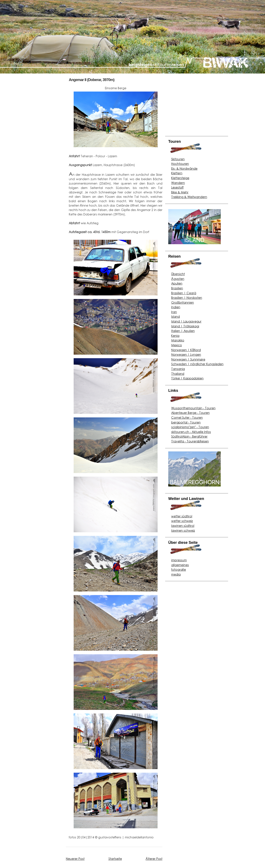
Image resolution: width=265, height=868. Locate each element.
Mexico (177, 345)
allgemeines (180, 565)
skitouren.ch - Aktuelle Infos (191, 432)
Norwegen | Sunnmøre (188, 359)
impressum (179, 560)
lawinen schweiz (183, 530)
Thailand (178, 374)
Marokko (178, 340)
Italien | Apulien (183, 331)
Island (176, 316)
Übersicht (178, 274)
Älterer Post (154, 859)
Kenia (175, 336)
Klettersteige (180, 178)
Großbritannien (183, 302)
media (176, 574)
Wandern (178, 183)
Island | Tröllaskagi (185, 326)
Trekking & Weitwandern (189, 197)
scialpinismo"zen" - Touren (190, 427)
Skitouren (178, 159)
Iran (174, 312)
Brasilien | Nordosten (187, 298)
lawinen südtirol (183, 526)
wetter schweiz (182, 521)
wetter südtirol (182, 516)
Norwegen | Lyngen (186, 354)
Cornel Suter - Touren (187, 417)
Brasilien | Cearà (184, 293)
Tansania (178, 369)
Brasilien (177, 288)
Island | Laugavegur (186, 321)
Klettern (177, 173)
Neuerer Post (75, 859)
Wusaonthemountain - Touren (193, 408)
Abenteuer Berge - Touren (190, 413)
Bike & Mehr (180, 192)
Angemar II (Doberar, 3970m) (92, 80)
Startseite (115, 859)
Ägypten (178, 279)
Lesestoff (177, 187)
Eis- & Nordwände (184, 168)
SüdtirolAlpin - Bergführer (189, 436)
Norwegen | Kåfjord (186, 350)
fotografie (179, 569)
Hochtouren (180, 164)
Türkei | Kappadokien (187, 378)
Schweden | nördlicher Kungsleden (197, 364)
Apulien (177, 283)
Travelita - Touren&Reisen (190, 441)
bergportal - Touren (186, 422)
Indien (176, 307)
